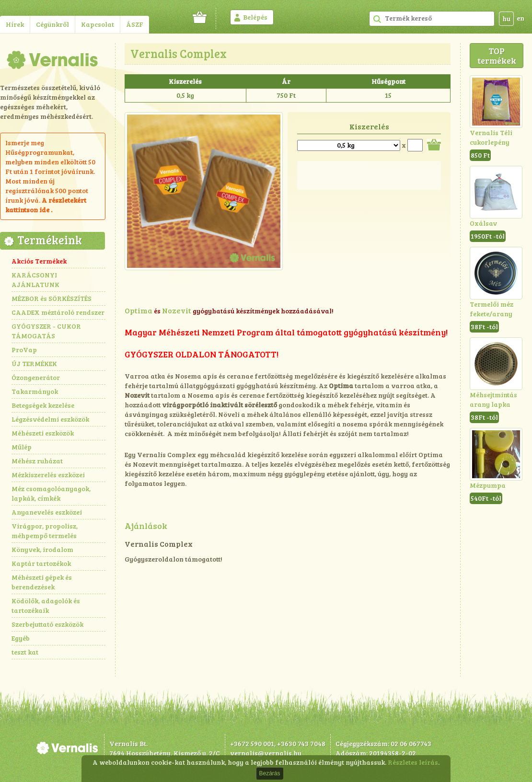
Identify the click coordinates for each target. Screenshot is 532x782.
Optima (139, 310)
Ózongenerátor (36, 377)
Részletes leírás (413, 762)
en (520, 18)
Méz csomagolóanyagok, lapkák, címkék (51, 493)
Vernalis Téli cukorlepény (491, 137)
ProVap (24, 350)
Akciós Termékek (39, 261)
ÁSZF (135, 24)
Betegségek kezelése (43, 405)
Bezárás (269, 773)
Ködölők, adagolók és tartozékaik (46, 605)
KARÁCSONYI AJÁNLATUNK (35, 280)
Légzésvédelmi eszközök (50, 419)
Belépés (255, 17)
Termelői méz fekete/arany (492, 309)
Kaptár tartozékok (41, 563)
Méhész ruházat (37, 461)
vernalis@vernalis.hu (266, 753)
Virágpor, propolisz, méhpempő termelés (45, 531)
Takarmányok (35, 391)
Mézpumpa (488, 485)
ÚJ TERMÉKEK (34, 363)
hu (506, 18)
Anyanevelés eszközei (47, 512)
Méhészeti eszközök (43, 433)
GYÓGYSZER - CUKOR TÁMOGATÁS (46, 331)
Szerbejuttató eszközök (47, 624)
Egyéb (21, 638)
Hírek (15, 24)
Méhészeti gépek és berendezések (42, 582)
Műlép (22, 447)
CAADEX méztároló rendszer (58, 312)
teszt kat (25, 652)
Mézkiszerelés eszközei (48, 475)
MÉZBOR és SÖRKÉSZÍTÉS (52, 298)
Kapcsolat (98, 24)
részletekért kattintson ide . (46, 205)
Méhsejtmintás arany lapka (493, 399)
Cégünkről (52, 24)
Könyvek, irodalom (42, 549)
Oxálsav (483, 223)
